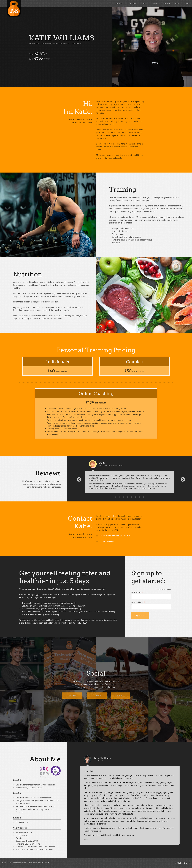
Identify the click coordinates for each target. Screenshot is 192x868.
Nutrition (132, 4)
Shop (187, 4)
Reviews (155, 4)
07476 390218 (107, 541)
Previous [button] (78, 478)
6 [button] (136, 497)
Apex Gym (113, 516)
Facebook (97, 696)
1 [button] (116, 497)
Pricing (144, 4)
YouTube (121, 696)
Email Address (138, 602)
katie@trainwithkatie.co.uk (115, 536)
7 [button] (139, 497)
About (178, 4)
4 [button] (128, 497)
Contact (167, 4)
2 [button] (120, 497)
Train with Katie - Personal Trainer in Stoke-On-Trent (14, 9)
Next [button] (182, 478)
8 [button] (143, 497)
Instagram (72, 696)
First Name (137, 592)
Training (119, 4)
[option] (130, 477)
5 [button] (132, 497)
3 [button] (124, 497)
